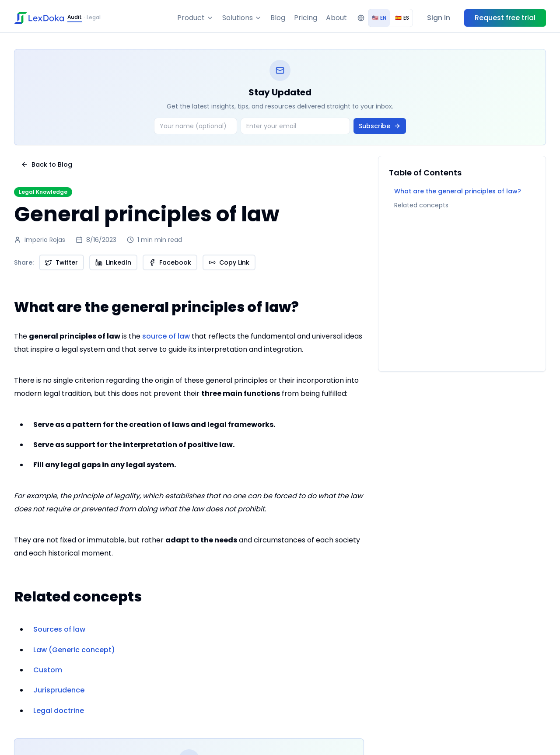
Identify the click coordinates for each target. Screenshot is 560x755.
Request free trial (505, 18)
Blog (278, 18)
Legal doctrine (59, 711)
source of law (166, 336)
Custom (48, 670)
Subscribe (380, 126)
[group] (390, 18)
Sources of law (59, 629)
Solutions (242, 18)
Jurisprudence (59, 690)
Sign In (439, 18)
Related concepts (421, 205)
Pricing (306, 18)
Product (195, 18)
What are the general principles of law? (458, 191)
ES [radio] (402, 18)
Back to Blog (47, 164)
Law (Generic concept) (74, 650)
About (336, 18)
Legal (94, 17)
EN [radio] (379, 18)
